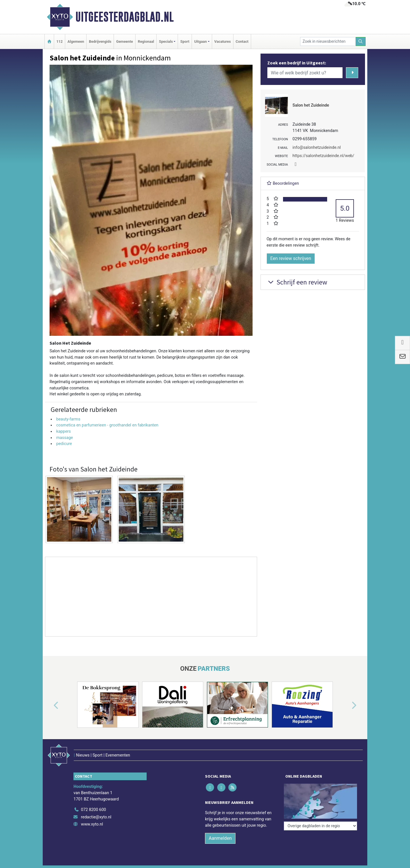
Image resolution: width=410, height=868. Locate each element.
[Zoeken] (361, 41)
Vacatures (223, 41)
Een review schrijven (291, 258)
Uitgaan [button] (200, 41)
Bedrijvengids (100, 41)
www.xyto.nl (92, 824)
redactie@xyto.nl (96, 817)
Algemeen (76, 41)
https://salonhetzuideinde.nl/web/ (323, 156)
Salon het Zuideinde (311, 105)
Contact (242, 41)
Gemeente (125, 41)
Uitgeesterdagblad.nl (125, 17)
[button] (50, 706)
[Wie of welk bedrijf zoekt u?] (305, 73)
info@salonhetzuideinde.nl (317, 148)
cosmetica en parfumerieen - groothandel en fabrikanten (107, 425)
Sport (185, 41)
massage (64, 438)
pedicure (64, 444)
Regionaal (146, 41)
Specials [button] (166, 41)
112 (60, 41)
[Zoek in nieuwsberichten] (328, 41)
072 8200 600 (93, 810)
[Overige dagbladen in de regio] (320, 826)
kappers (63, 431)
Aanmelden (220, 838)
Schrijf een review (297, 282)
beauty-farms (68, 419)
